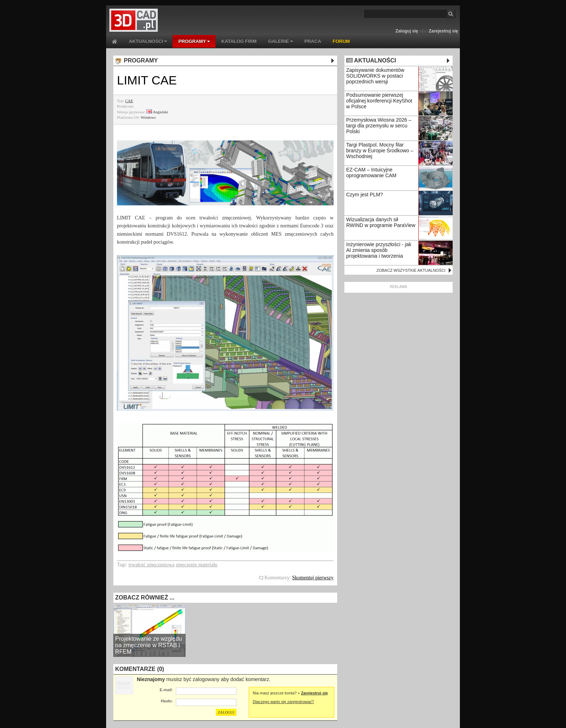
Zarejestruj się (443, 31)
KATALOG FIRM (239, 41)
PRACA (313, 41)
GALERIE (280, 41)
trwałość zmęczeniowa (151, 565)
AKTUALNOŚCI (148, 41)
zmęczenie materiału (197, 565)
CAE (129, 101)
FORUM (341, 41)
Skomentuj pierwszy (313, 578)
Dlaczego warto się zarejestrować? (283, 702)
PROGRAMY (194, 41)
